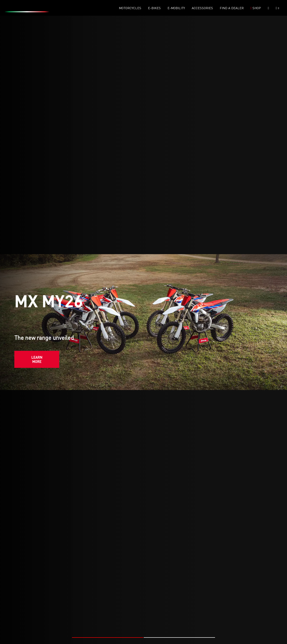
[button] (108, 622)
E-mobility (176, 8)
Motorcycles (130, 8)
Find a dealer (232, 8)
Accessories (202, 8)
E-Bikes (154, 8)
